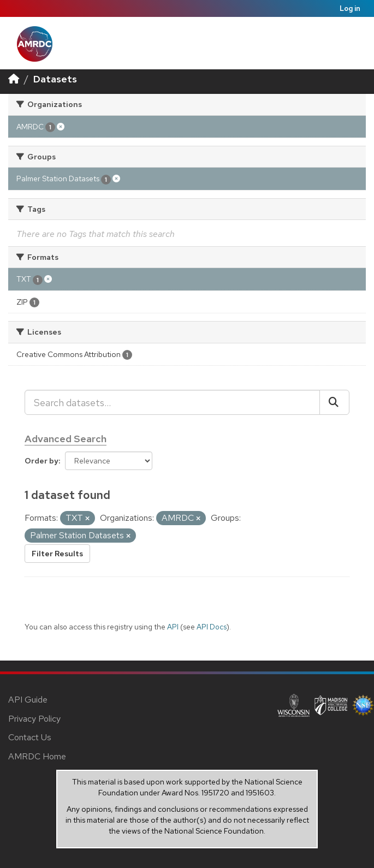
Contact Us (30, 737)
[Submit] (334, 402)
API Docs (212, 627)
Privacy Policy (34, 719)
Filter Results (57, 554)
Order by (41, 461)
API (173, 627)
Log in (350, 8)
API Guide (28, 700)
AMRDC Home (37, 756)
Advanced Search (66, 439)
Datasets (55, 79)
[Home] (14, 79)
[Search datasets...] (172, 402)
